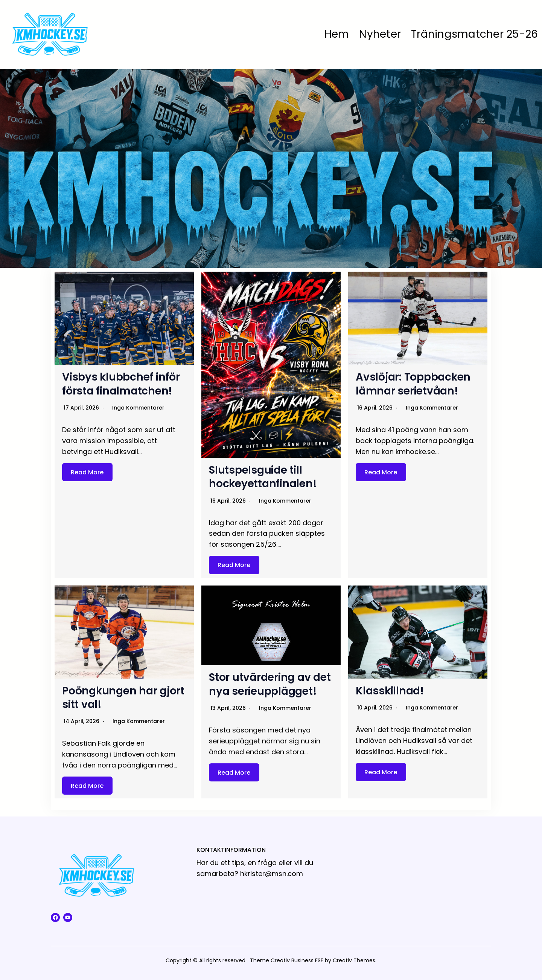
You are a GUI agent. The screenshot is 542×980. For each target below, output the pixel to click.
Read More (87, 472)
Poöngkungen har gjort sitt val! (123, 698)
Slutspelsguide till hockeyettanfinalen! (263, 477)
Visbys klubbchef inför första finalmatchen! (122, 384)
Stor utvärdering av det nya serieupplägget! (270, 684)
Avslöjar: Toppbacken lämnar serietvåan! (413, 384)
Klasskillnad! (390, 691)
